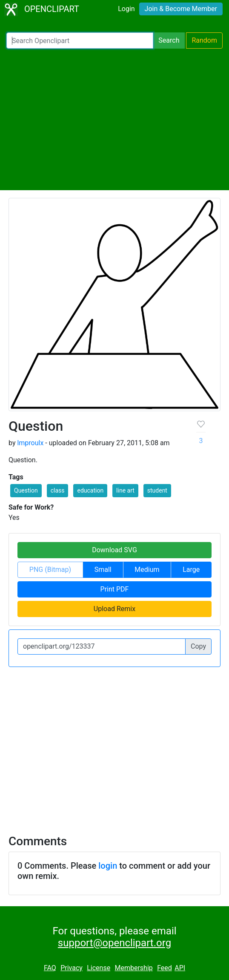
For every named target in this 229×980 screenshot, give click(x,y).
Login (126, 9)
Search (169, 40)
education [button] (90, 490)
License (99, 968)
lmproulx (30, 443)
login (108, 866)
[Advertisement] (114, 119)
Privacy (72, 968)
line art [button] (125, 490)
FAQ (50, 968)
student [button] (157, 490)
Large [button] (191, 570)
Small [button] (103, 570)
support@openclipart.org (114, 943)
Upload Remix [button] (114, 609)
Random (204, 40)
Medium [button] (147, 570)
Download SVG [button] (114, 550)
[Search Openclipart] (80, 41)
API (180, 968)
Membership (133, 968)
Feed (165, 968)
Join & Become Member (181, 9)
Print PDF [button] (115, 589)
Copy (198, 646)
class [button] (58, 490)
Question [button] (26, 490)
